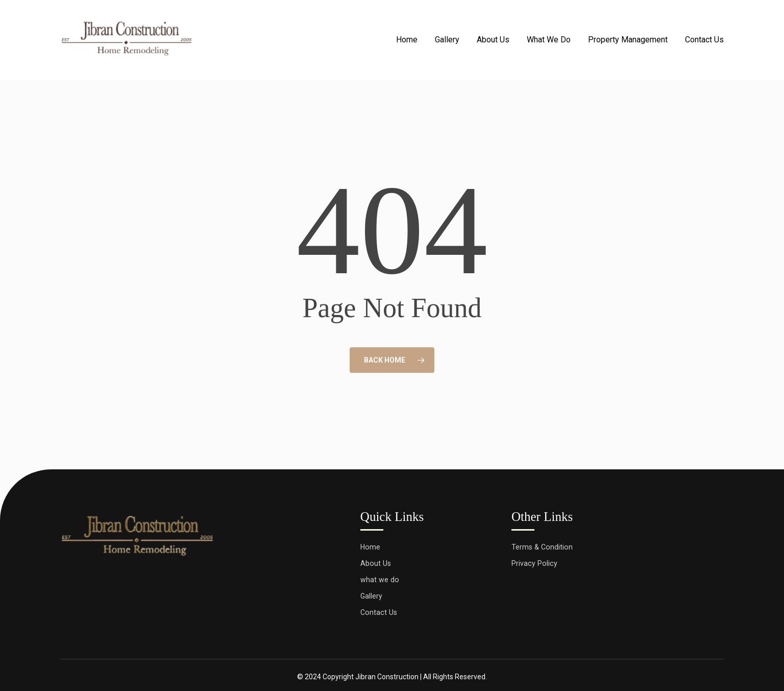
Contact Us (379, 610)
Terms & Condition (543, 542)
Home (371, 542)
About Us (376, 559)
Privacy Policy (534, 559)
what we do (380, 576)
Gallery (372, 593)
